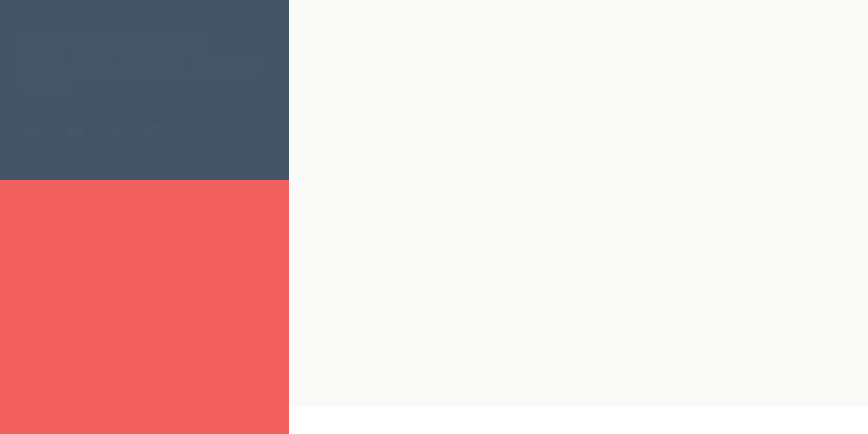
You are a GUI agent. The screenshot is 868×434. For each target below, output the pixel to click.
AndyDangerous (145, 58)
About (39, 244)
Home (37, 215)
